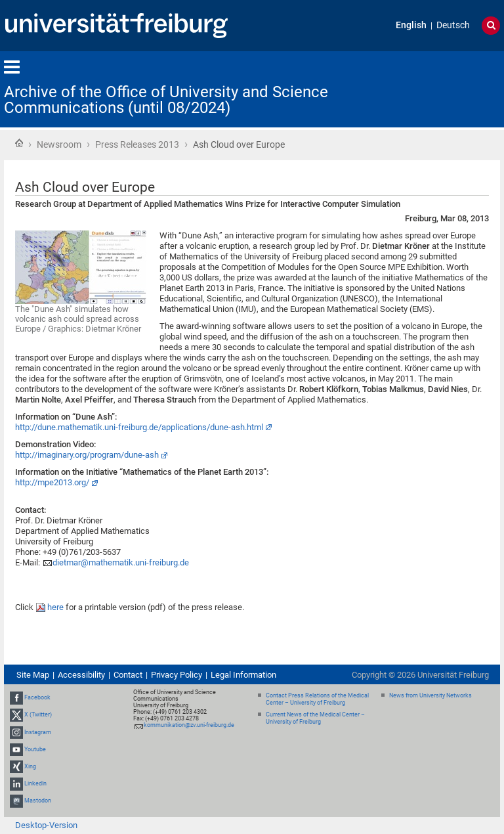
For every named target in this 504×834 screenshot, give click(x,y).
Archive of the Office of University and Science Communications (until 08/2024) (166, 100)
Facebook (37, 697)
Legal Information (243, 675)
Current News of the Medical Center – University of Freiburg (315, 718)
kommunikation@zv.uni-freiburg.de (189, 725)
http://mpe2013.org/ (52, 482)
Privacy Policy (177, 675)
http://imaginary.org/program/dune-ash (87, 455)
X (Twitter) (38, 714)
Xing (30, 766)
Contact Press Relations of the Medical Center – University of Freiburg (317, 699)
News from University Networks (430, 695)
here (56, 607)
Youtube (35, 749)
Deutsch (453, 25)
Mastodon (38, 801)
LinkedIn (35, 783)
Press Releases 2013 (137, 144)
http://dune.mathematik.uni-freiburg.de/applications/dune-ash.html (139, 427)
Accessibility (81, 675)
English (411, 25)
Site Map (33, 675)
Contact (128, 675)
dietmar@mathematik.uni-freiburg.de (121, 562)
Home (19, 143)
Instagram (38, 732)
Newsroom (59, 144)
